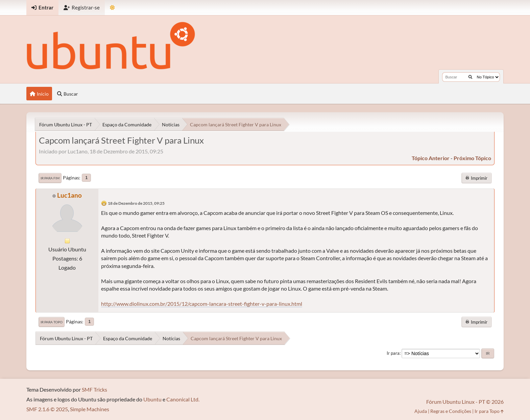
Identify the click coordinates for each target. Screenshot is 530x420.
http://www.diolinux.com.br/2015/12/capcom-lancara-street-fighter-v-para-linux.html (202, 304)
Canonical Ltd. (183, 399)
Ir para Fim (50, 178)
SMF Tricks (94, 389)
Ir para (393, 353)
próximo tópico (472, 158)
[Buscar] (470, 77)
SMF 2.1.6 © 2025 (47, 409)
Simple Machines (90, 409)
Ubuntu (152, 399)
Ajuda (421, 411)
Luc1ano (69, 195)
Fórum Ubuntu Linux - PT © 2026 (465, 402)
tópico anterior (431, 158)
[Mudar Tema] (112, 8)
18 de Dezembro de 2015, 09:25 (136, 203)
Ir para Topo (52, 322)
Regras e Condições (451, 411)
